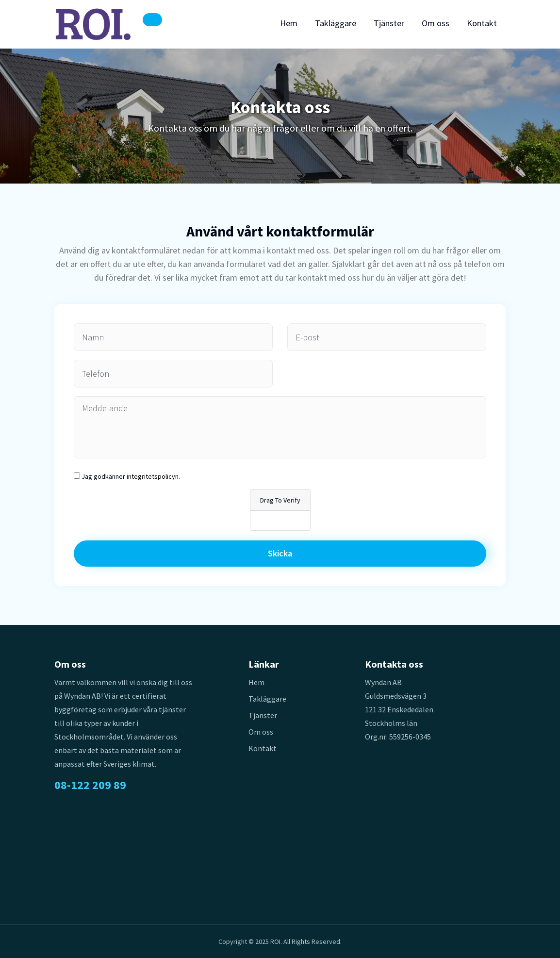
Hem (289, 23)
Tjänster (389, 23)
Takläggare (336, 23)
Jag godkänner (131, 476)
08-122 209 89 (90, 785)
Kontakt (482, 23)
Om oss (436, 23)
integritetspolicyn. (153, 476)
